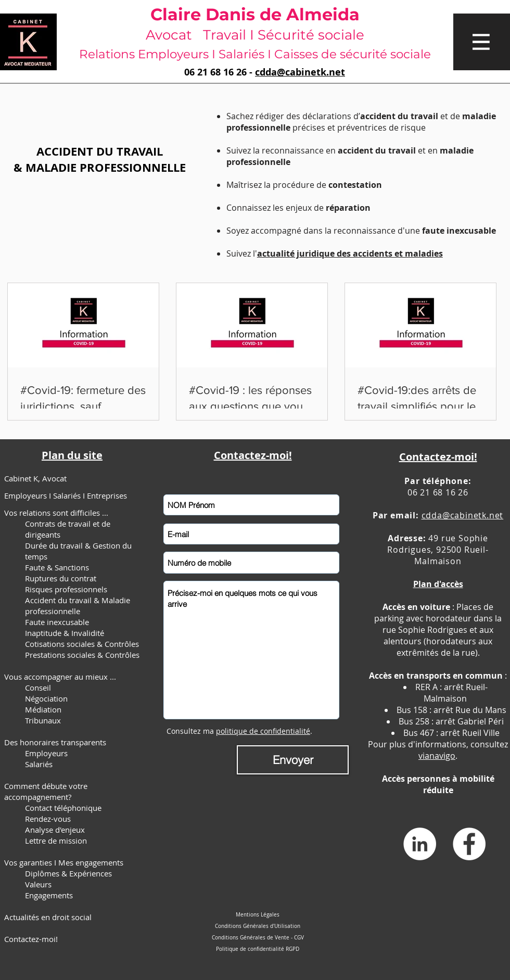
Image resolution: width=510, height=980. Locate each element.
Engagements (49, 895)
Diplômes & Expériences (68, 873)
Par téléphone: (438, 481)
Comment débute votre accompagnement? (46, 791)
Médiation (43, 709)
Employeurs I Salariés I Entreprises (66, 495)
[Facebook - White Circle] (469, 844)
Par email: (397, 515)
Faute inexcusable (57, 622)
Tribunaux (43, 720)
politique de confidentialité (263, 731)
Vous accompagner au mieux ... (60, 677)
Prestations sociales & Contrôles (82, 655)
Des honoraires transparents (55, 742)
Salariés (39, 764)
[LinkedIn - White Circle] (420, 844)
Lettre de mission (56, 841)
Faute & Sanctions (57, 567)
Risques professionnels (66, 589)
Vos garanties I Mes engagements (64, 862)
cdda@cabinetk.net (300, 72)
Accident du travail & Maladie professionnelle (78, 606)
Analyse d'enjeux (55, 830)
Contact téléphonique (63, 808)
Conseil (38, 688)
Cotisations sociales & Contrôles (82, 644)
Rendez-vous (48, 819)
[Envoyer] (293, 760)
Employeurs (46, 753)
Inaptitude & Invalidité (65, 633)
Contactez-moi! (31, 939)
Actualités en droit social (48, 917)
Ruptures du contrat (61, 578)
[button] (482, 42)
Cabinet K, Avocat (35, 478)
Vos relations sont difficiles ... (56, 513)
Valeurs (38, 884)
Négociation (46, 698)
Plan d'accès (438, 584)
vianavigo (437, 756)
